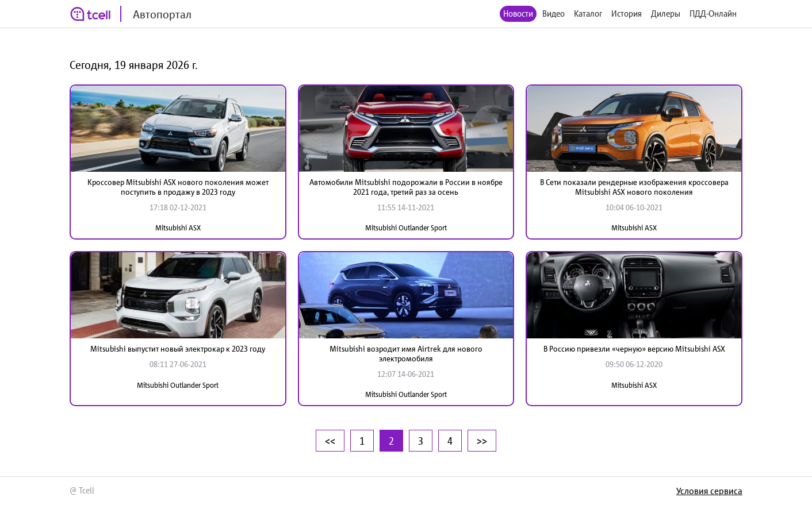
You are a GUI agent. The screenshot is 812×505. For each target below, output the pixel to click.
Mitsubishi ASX (178, 228)
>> (482, 441)
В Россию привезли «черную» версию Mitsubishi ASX (634, 349)
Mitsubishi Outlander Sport (406, 228)
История (627, 14)
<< (330, 441)
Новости (518, 14)
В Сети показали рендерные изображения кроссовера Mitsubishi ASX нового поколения (634, 187)
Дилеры (666, 14)
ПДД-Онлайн (713, 14)
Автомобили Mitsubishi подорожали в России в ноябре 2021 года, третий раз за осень (406, 187)
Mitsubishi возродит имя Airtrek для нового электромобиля (406, 354)
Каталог (588, 14)
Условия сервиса (709, 491)
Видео (554, 14)
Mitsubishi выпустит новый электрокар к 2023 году (178, 349)
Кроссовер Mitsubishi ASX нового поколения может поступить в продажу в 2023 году (178, 187)
